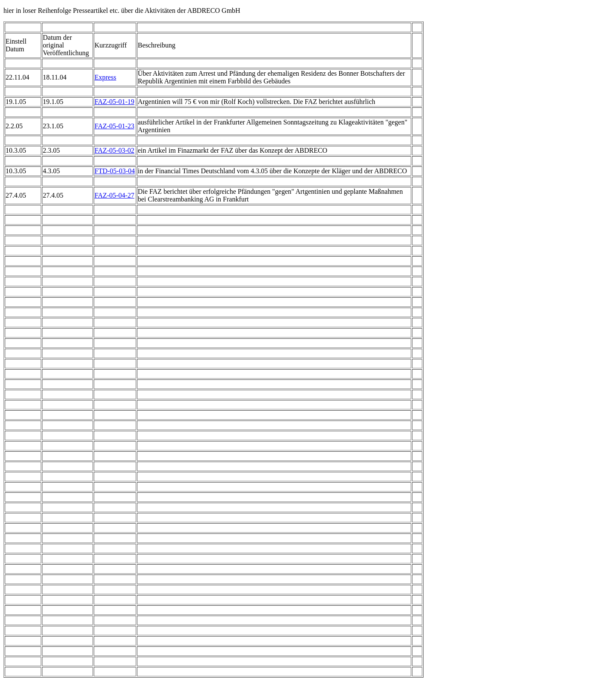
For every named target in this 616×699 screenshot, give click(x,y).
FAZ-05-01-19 (114, 102)
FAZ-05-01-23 (114, 126)
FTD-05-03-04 (115, 171)
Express (105, 77)
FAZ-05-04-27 (114, 195)
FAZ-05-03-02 (114, 150)
